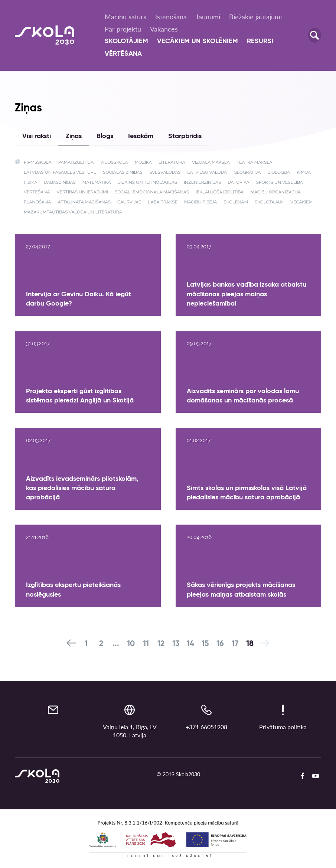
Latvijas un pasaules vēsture (60, 172)
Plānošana (37, 202)
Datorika (238, 182)
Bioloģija (279, 172)
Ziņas (74, 136)
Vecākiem (301, 202)
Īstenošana (171, 17)
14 (190, 644)
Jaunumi (208, 17)
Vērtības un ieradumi (82, 192)
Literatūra (172, 162)
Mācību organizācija (276, 192)
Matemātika (97, 182)
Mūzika (143, 162)
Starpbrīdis (185, 136)
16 (220, 644)
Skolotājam (269, 202)
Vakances (164, 29)
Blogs (105, 136)
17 (235, 644)
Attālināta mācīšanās (84, 202)
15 (205, 644)
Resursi (260, 41)
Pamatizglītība (76, 162)
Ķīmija (304, 172)
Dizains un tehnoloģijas (147, 182)
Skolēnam (236, 202)
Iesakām (141, 136)
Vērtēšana (123, 54)
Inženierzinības (202, 182)
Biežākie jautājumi (255, 17)
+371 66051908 (206, 727)
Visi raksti (37, 136)
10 (131, 644)
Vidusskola (114, 162)
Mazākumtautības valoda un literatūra (73, 212)
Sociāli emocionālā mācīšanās (152, 192)
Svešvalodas (165, 172)
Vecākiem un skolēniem (198, 41)
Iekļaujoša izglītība (220, 192)
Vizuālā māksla (211, 162)
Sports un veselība (280, 182)
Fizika (30, 182)
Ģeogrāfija (247, 172)
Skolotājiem (126, 41)
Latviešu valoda (207, 172)
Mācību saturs (125, 17)
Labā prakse (163, 202)
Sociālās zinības (123, 172)
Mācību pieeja (200, 202)
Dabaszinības (60, 182)
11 (146, 644)
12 (161, 644)
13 (176, 644)
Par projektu (123, 29)
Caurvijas (129, 202)
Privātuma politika (283, 727)
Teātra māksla (255, 162)
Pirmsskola (38, 162)
